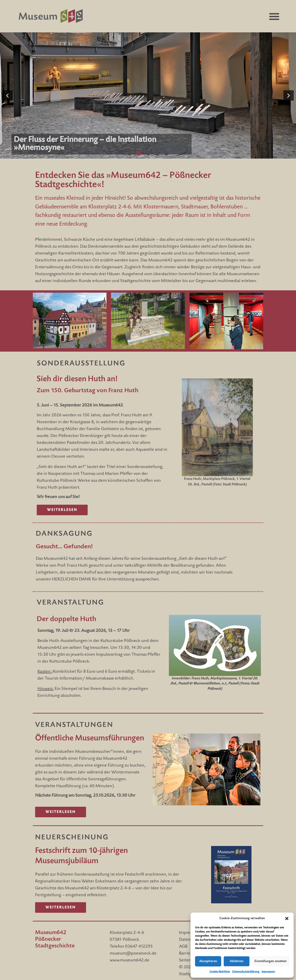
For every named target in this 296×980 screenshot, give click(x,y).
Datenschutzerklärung (246, 972)
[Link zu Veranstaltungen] (61, 812)
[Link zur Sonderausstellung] (62, 510)
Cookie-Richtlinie (220, 972)
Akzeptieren (208, 961)
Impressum (268, 972)
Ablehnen (237, 961)
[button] (287, 918)
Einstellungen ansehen (271, 961)
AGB (183, 947)
